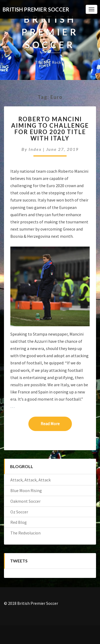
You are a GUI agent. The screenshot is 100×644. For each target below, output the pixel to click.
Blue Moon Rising (26, 490)
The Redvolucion (25, 533)
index (35, 149)
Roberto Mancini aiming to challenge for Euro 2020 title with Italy (50, 129)
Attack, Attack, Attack (31, 480)
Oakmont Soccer (25, 501)
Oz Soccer (19, 512)
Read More (56, 423)
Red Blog (19, 522)
